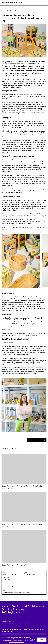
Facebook (5, 587)
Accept (42, 640)
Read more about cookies (17, 642)
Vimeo (19, 623)
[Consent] (24, 640)
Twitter (10, 587)
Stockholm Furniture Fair (37, 440)
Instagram (12, 623)
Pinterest (14, 587)
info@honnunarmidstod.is (9, 621)
